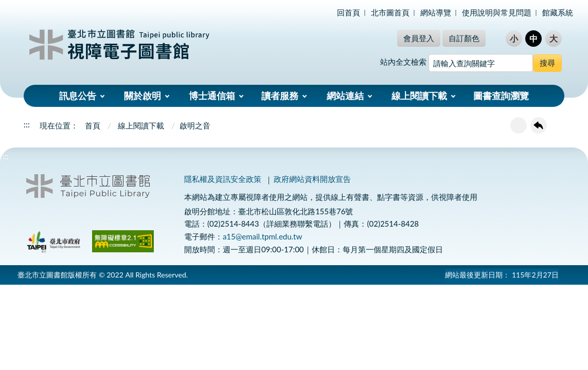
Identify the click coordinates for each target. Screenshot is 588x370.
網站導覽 (436, 12)
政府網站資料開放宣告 (312, 179)
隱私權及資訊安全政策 (223, 179)
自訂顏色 (464, 38)
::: (6, 8)
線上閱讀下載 (419, 96)
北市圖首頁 (390, 12)
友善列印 (519, 125)
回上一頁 (539, 125)
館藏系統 (558, 12)
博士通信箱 (212, 96)
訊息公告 (78, 96)
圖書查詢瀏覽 (501, 96)
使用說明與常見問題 (497, 12)
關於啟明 (142, 96)
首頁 (93, 125)
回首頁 (349, 12)
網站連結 (345, 96)
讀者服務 (280, 96)
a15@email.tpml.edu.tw (262, 236)
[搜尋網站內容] (481, 63)
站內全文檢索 (403, 62)
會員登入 (419, 38)
